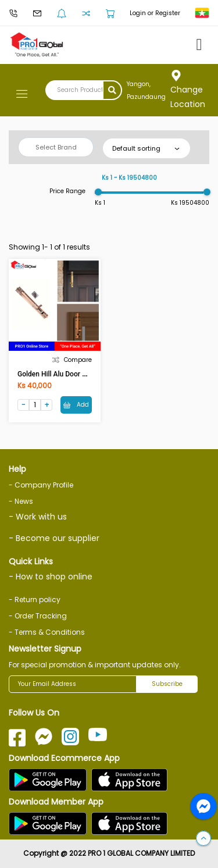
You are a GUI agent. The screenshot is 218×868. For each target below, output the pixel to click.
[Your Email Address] (73, 684)
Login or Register (155, 13)
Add (76, 405)
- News (21, 501)
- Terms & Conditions (47, 632)
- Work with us (38, 517)
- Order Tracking (38, 616)
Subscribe (167, 684)
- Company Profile (41, 485)
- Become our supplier (54, 538)
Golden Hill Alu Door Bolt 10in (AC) (72, 374)
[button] (203, 839)
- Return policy (35, 600)
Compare (72, 360)
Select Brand (56, 147)
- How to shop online (51, 577)
